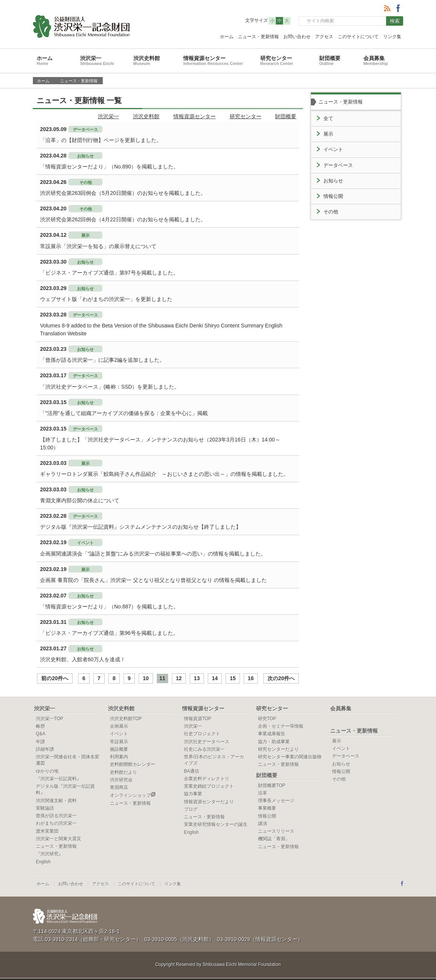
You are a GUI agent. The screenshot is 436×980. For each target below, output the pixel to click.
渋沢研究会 (121, 780)
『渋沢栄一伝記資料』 (59, 779)
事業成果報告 (272, 734)
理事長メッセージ (276, 801)
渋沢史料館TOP (126, 719)
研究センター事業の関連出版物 (290, 757)
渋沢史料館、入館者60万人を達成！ (83, 659)
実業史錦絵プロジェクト (209, 786)
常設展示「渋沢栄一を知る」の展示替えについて (98, 246)
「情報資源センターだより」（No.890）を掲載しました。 (109, 167)
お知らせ (333, 181)
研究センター (277, 60)
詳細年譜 (45, 749)
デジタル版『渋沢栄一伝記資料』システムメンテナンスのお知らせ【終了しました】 (141, 527)
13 (197, 678)
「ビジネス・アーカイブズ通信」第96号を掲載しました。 (109, 633)
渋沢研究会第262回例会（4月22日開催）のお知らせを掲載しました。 (123, 219)
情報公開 (333, 196)
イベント (333, 150)
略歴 (40, 726)
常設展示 (119, 742)
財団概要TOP (272, 786)
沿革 (263, 793)
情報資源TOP (198, 719)
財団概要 (330, 60)
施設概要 (119, 749)
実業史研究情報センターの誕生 (216, 824)
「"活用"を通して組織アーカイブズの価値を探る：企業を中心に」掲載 (124, 413)
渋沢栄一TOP (49, 719)
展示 (328, 134)
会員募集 (376, 60)
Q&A (41, 734)
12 (179, 678)
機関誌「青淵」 (274, 839)
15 (233, 678)
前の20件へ (55, 678)
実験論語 (45, 808)
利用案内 (119, 757)
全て (328, 119)
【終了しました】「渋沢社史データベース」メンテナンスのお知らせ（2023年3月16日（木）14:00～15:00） (160, 444)
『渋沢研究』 (49, 854)
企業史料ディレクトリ (207, 779)
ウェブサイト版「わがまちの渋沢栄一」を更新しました (106, 299)
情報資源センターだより (209, 802)
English (43, 862)
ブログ (191, 809)
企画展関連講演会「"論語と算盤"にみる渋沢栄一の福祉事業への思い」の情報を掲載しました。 (153, 554)
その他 (331, 212)
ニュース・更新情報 (258, 37)
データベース (338, 165)
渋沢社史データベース (207, 742)
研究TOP (267, 719)
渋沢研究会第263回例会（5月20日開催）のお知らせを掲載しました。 (123, 193)
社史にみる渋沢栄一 (204, 749)
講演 (263, 824)
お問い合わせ (297, 37)
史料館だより (124, 772)
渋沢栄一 (97, 60)
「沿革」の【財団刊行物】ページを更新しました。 (101, 140)
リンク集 (392, 37)
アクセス (324, 37)
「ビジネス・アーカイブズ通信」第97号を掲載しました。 (109, 273)
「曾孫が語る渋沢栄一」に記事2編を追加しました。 (102, 360)
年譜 (40, 742)
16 (251, 678)
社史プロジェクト (202, 734)
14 (215, 678)
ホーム (227, 37)
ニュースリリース (276, 831)
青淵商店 (119, 787)
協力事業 (193, 794)
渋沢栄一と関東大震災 (59, 839)
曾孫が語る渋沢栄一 (56, 816)
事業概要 (267, 808)
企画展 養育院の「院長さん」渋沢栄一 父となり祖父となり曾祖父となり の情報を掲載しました (153, 580)
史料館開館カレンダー (133, 764)
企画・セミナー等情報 (281, 726)
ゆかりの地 (47, 771)
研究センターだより (278, 749)
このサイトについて (358, 37)
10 (146, 678)
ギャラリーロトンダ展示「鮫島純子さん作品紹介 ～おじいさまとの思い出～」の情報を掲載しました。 (164, 474)
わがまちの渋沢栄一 (56, 823)
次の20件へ (281, 678)
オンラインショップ (133, 795)
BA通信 (192, 771)
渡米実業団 (47, 831)
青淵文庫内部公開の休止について (80, 500)
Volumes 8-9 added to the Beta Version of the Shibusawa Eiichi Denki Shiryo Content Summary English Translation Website (161, 329)
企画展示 (119, 726)
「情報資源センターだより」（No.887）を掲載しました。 (109, 607)
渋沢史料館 (147, 60)
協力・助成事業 (274, 742)
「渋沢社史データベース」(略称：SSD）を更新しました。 (110, 387)
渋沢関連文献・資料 (56, 801)
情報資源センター (213, 60)
